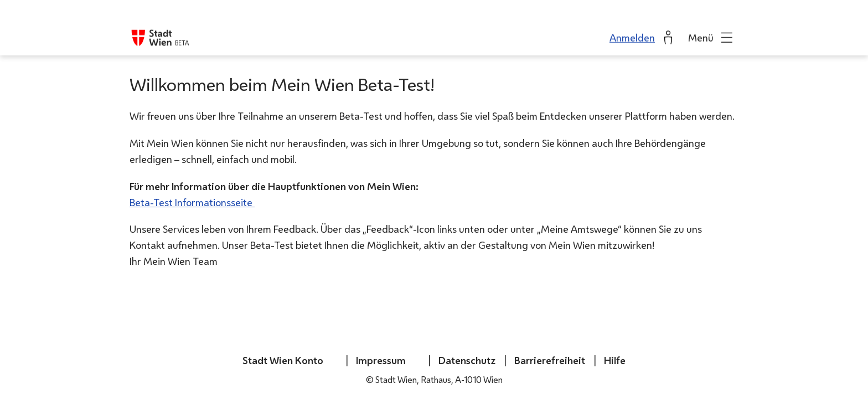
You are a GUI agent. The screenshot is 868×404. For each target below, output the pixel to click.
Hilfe (615, 360)
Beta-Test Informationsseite (192, 202)
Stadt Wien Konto (283, 360)
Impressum (381, 360)
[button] (711, 28)
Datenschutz (467, 360)
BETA (182, 33)
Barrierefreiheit (550, 360)
